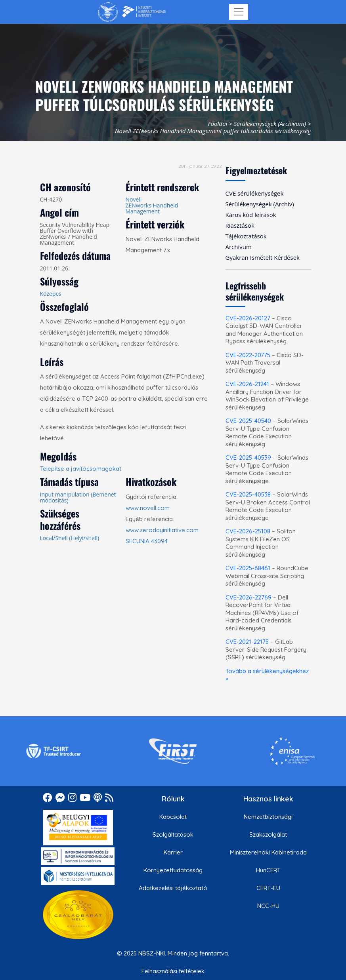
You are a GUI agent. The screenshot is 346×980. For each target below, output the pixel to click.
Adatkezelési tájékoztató (173, 888)
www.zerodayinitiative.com (162, 530)
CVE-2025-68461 (248, 568)
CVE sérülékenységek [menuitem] (255, 193)
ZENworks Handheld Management (152, 208)
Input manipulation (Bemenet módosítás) (78, 497)
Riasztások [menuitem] (240, 225)
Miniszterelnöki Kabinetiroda (268, 852)
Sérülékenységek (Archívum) (270, 124)
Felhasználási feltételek (173, 971)
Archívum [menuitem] (239, 247)
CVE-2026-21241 (247, 384)
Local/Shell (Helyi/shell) (70, 538)
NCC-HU (268, 906)
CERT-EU (268, 888)
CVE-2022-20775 (248, 355)
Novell (134, 199)
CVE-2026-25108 (248, 531)
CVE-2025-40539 (248, 458)
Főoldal (217, 124)
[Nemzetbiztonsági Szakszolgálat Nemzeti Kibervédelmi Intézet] (132, 12)
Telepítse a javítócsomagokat (81, 469)
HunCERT (268, 870)
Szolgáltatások (173, 834)
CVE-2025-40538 (248, 494)
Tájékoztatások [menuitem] (246, 236)
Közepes (51, 294)
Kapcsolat (173, 817)
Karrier (173, 852)
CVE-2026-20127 (248, 318)
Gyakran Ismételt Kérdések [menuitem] (263, 257)
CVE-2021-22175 (247, 642)
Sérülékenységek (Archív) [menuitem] (260, 204)
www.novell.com (148, 508)
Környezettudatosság (173, 870)
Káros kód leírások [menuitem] (251, 215)
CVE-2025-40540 (248, 421)
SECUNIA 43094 (147, 541)
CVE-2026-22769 (249, 597)
